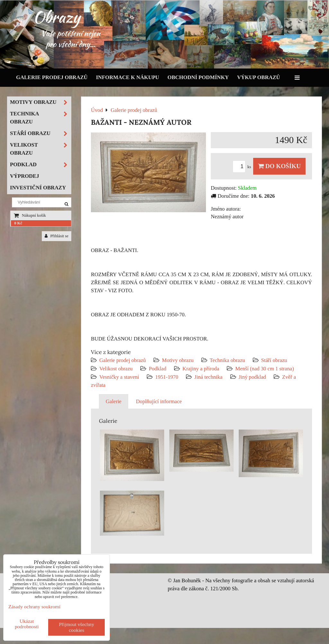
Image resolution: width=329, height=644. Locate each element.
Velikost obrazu (116, 369)
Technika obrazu (227, 360)
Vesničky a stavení (120, 377)
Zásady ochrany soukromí (34, 607)
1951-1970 (167, 377)
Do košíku (279, 166)
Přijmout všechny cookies (76, 627)
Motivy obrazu (178, 360)
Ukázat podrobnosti (27, 624)
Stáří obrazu (274, 360)
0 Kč (18, 223)
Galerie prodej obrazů (52, 77)
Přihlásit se (57, 236)
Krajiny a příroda (201, 369)
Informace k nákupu (128, 77)
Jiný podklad (252, 377)
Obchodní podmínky (198, 77)
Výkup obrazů (258, 77)
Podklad (158, 369)
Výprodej (25, 176)
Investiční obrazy (38, 188)
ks (243, 167)
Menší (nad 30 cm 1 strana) (264, 369)
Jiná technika (208, 377)
